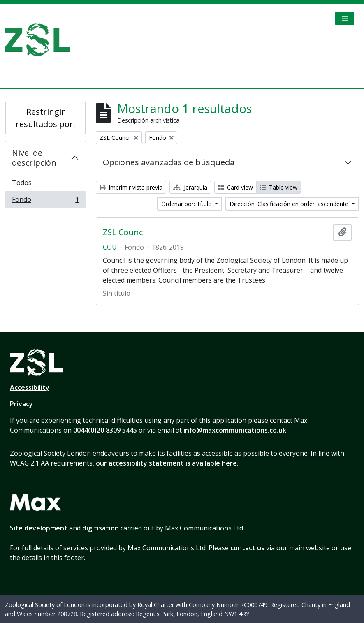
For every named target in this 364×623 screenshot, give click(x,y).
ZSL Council (125, 232)
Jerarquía (190, 187)
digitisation (101, 528)
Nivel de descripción (34, 158)
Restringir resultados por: (45, 118)
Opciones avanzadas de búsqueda (169, 162)
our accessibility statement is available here (166, 463)
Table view (279, 187)
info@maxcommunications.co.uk (235, 430)
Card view (235, 187)
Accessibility (30, 387)
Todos (22, 183)
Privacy (21, 404)
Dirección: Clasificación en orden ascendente (290, 204)
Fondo (45, 201)
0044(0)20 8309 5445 (105, 430)
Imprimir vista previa (131, 187)
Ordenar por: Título (187, 204)
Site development (39, 528)
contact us (247, 548)
